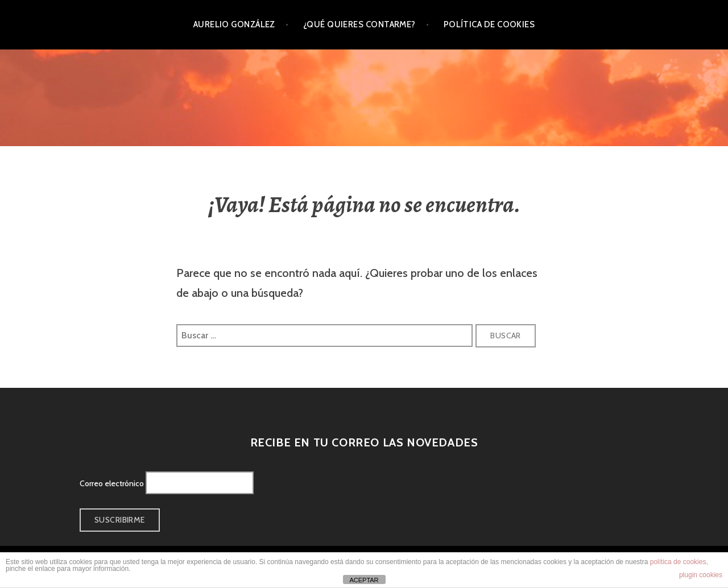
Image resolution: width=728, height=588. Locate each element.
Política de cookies (489, 24)
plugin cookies (701, 575)
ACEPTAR (364, 580)
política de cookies (678, 562)
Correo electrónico (112, 483)
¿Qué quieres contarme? (359, 24)
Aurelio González (234, 24)
